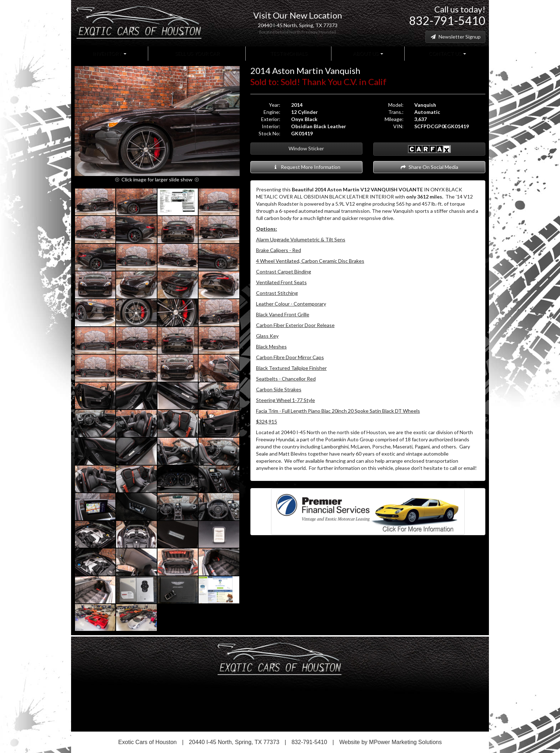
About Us (367, 53)
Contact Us (447, 53)
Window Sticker (306, 148)
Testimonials (288, 53)
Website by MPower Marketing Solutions (391, 742)
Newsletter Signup (455, 37)
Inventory (109, 53)
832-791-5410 (447, 21)
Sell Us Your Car (197, 53)
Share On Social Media (429, 167)
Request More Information (306, 167)
